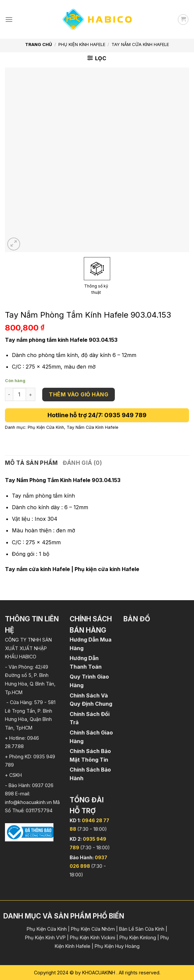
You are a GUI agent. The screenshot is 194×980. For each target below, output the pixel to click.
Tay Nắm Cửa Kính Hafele (140, 44)
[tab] (32, 463)
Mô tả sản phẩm (32, 463)
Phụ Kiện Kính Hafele (82, 44)
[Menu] (9, 19)
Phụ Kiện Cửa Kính (46, 427)
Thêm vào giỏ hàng (79, 394)
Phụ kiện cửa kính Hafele (107, 569)
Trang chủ (39, 44)
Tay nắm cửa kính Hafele (37, 569)
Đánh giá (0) (82, 463)
